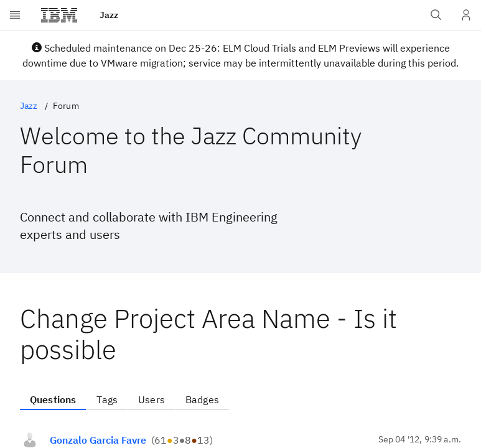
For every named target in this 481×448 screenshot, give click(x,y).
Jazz (29, 106)
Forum (66, 106)
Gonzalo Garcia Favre (98, 440)
